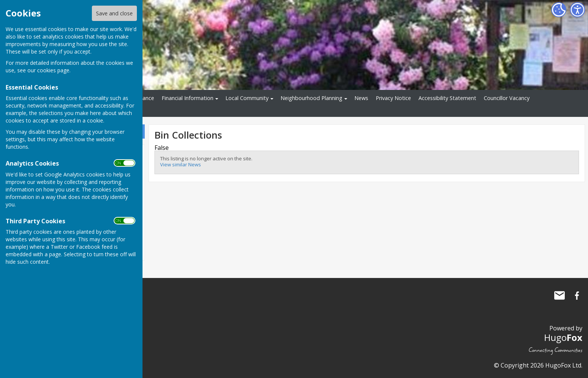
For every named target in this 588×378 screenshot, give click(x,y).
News (361, 98)
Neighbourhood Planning (311, 98)
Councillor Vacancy (507, 98)
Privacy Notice (393, 98)
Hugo (563, 337)
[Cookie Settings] (559, 10)
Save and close (114, 13)
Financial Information (187, 98)
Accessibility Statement (447, 98)
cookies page (53, 70)
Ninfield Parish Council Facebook (577, 296)
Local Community (247, 98)
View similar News (181, 164)
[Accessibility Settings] (577, 10)
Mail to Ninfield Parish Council (559, 296)
